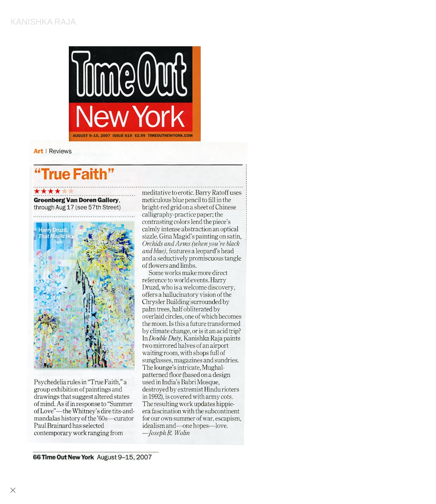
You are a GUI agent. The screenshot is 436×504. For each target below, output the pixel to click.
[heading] (38, 23)
